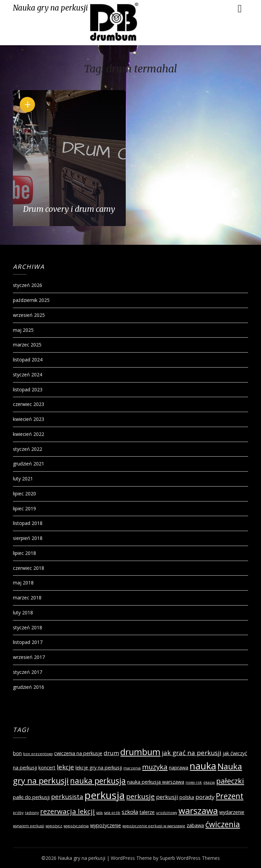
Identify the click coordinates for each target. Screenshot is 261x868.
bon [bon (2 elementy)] (17, 753)
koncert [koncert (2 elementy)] (47, 768)
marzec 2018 (27, 598)
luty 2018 (23, 612)
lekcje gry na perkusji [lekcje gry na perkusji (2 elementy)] (99, 768)
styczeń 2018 (28, 627)
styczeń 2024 (28, 375)
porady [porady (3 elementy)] (205, 797)
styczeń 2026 (28, 285)
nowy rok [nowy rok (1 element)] (194, 782)
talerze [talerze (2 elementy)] (147, 812)
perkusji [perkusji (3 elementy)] (167, 797)
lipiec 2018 (24, 553)
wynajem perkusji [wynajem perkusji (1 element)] (29, 826)
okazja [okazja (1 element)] (209, 782)
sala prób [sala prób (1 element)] (112, 813)
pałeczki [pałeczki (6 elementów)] (230, 781)
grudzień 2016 (29, 687)
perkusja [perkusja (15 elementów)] (105, 795)
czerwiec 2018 (29, 568)
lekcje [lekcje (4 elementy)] (65, 767)
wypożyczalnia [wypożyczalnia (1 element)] (76, 826)
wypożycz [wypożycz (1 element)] (54, 826)
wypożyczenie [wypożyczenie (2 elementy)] (106, 825)
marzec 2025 (27, 345)
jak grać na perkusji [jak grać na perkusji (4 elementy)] (192, 753)
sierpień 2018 (28, 538)
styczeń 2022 (28, 449)
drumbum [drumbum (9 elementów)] (140, 752)
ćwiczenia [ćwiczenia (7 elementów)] (223, 824)
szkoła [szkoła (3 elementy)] (130, 812)
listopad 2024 (28, 360)
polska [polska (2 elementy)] (187, 797)
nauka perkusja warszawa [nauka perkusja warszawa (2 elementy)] (156, 782)
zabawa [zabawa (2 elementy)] (195, 825)
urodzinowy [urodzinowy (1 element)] (167, 813)
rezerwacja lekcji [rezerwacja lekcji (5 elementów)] (67, 811)
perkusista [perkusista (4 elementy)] (67, 797)
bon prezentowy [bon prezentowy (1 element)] (38, 754)
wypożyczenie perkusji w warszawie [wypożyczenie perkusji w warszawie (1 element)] (154, 826)
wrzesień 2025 (29, 315)
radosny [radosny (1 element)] (32, 813)
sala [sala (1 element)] (99, 813)
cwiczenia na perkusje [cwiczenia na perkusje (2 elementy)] (78, 753)
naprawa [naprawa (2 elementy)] (179, 768)
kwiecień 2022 (29, 434)
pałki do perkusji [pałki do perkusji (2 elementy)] (31, 797)
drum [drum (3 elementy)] (111, 753)
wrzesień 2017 (29, 657)
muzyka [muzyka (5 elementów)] (155, 767)
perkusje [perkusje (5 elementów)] (140, 796)
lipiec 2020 (24, 493)
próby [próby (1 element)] (18, 813)
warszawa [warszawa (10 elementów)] (198, 811)
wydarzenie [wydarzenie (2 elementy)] (232, 812)
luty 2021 (23, 479)
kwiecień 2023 (29, 419)
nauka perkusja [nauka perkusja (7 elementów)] (98, 781)
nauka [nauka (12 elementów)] (203, 766)
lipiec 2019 (24, 508)
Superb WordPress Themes (190, 858)
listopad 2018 (28, 523)
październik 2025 (31, 300)
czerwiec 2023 (29, 404)
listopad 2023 (28, 389)
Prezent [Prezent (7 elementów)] (230, 796)
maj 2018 (23, 583)
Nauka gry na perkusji (50, 8)
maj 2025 (23, 330)
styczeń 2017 (28, 672)
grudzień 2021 (29, 464)
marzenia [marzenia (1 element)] (132, 768)
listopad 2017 (28, 642)
